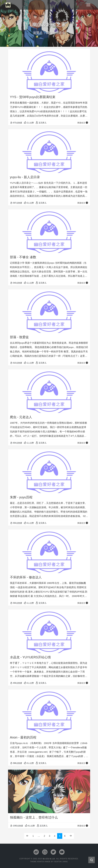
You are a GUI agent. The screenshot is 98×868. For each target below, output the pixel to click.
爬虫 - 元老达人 (21, 417)
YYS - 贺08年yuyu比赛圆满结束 (33, 97)
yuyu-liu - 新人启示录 (25, 177)
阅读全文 (83, 123)
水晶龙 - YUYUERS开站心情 (30, 657)
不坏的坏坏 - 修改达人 (26, 577)
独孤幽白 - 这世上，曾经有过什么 (34, 817)
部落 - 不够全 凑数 (23, 257)
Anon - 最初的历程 (23, 737)
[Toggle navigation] (88, 5)
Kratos (41, 862)
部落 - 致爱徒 (19, 337)
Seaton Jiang (61, 862)
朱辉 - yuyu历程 (21, 497)
